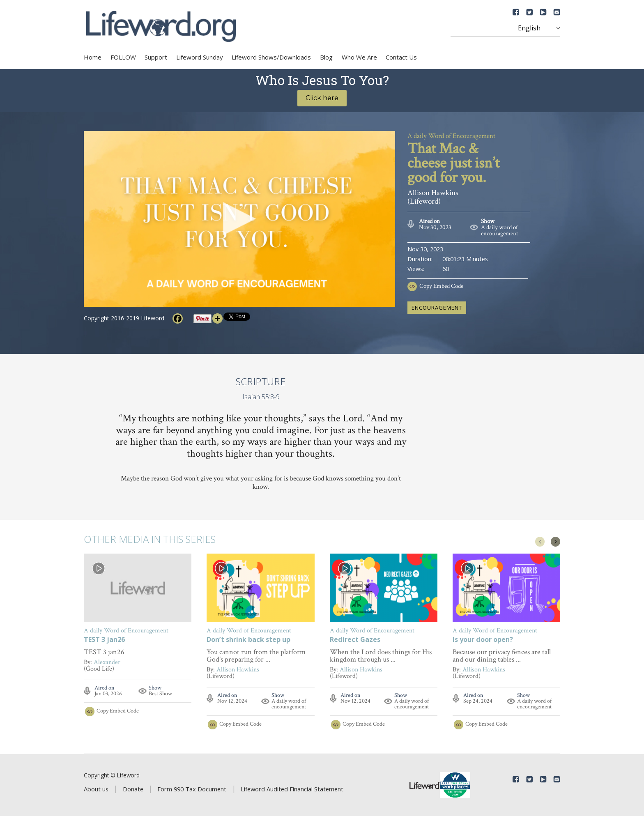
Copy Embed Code (441, 286)
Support (156, 57)
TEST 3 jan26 (104, 640)
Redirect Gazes (355, 640)
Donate (133, 789)
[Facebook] (178, 318)
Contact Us (401, 57)
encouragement (437, 308)
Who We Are (359, 57)
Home (93, 57)
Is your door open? (483, 640)
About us (96, 789)
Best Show (160, 694)
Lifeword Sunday (200, 57)
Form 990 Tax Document (192, 789)
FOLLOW (123, 57)
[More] (217, 318)
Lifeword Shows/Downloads (271, 57)
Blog (326, 57)
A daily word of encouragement (500, 230)
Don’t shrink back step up (248, 640)
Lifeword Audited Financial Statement (292, 789)
